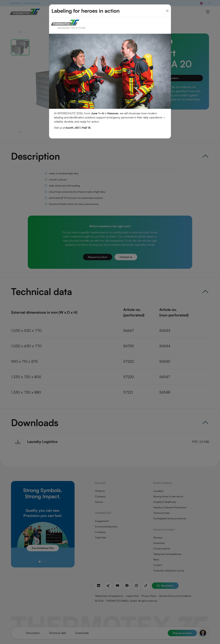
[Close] (167, 7)
